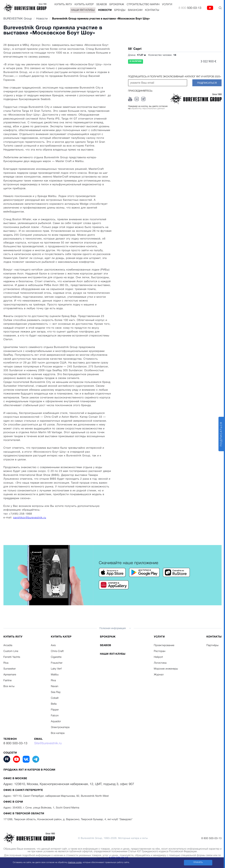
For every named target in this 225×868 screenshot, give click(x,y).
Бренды (120, 10)
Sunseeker (10, 669)
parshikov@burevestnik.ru (30, 518)
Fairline (8, 681)
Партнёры (213, 645)
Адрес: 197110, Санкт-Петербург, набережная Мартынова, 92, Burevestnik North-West (56, 796)
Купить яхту (63, 4)
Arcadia (8, 645)
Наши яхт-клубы (83, 10)
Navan (55, 686)
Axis (53, 645)
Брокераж (117, 4)
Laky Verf (56, 669)
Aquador (56, 721)
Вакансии (135, 10)
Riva (6, 663)
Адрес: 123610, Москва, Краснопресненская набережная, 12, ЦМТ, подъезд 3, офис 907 (69, 784)
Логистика (160, 663)
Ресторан (160, 651)
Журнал (159, 675)
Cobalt (55, 698)
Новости (105, 10)
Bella (54, 704)
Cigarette (56, 657)
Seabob (102, 4)
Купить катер (84, 4)
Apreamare (10, 675)
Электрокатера (60, 727)
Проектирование (164, 645)
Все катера (58, 733)
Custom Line (11, 651)
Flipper (55, 710)
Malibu (55, 675)
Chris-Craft (57, 651)
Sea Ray (56, 692)
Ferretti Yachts (12, 657)
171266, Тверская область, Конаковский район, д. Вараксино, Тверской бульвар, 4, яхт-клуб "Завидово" (68, 819)
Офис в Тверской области (24, 814)
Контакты (152, 10)
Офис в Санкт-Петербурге (23, 790)
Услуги (167, 4)
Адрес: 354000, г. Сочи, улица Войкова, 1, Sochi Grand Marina (41, 808)
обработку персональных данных (148, 109)
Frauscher (57, 663)
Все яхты (9, 686)
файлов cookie (75, 863)
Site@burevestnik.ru (48, 744)
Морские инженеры (166, 669)
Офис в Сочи (13, 802)
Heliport (158, 657)
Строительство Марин (143, 4)
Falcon (55, 716)
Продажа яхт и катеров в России (29, 770)
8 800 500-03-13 (15, 744)
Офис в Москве (15, 778)
